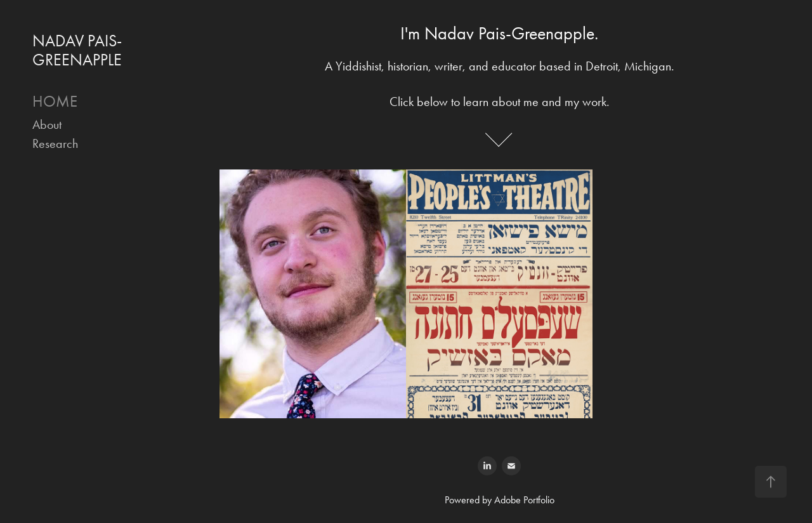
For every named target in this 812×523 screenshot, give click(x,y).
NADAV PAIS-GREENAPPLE (77, 50)
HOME (55, 101)
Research (55, 143)
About (47, 124)
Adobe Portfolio (524, 500)
